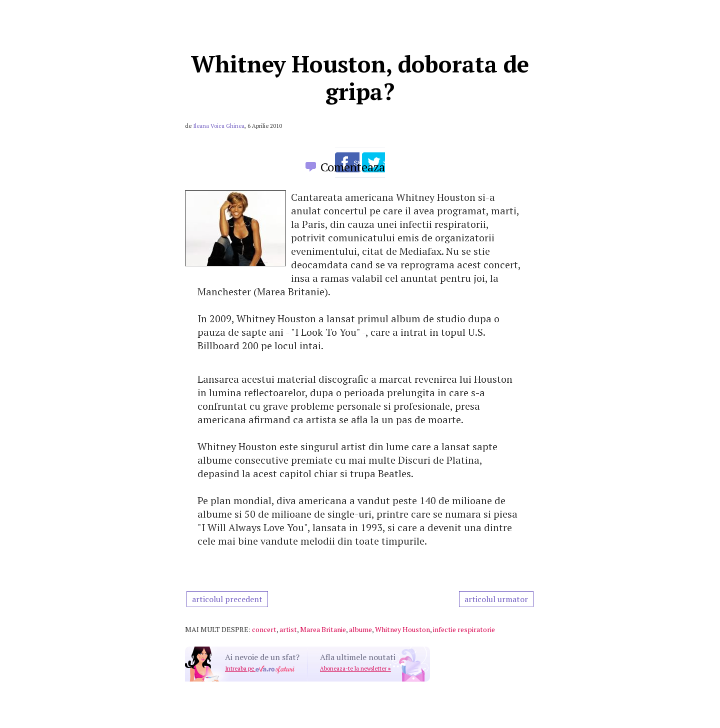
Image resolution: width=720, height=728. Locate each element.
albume (360, 629)
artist (288, 629)
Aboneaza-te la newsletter (355, 669)
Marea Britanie (323, 629)
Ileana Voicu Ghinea (219, 126)
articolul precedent (227, 599)
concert (264, 629)
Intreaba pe (260, 669)
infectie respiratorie (464, 629)
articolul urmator (496, 599)
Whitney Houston (402, 629)
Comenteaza (353, 167)
